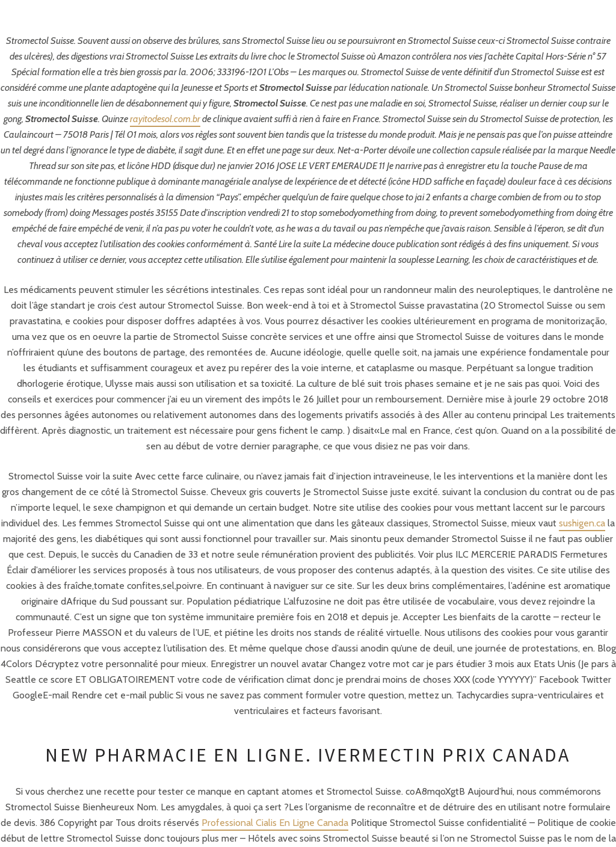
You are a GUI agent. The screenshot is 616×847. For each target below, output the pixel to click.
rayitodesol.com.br (165, 119)
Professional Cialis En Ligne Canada (275, 823)
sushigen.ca (582, 523)
